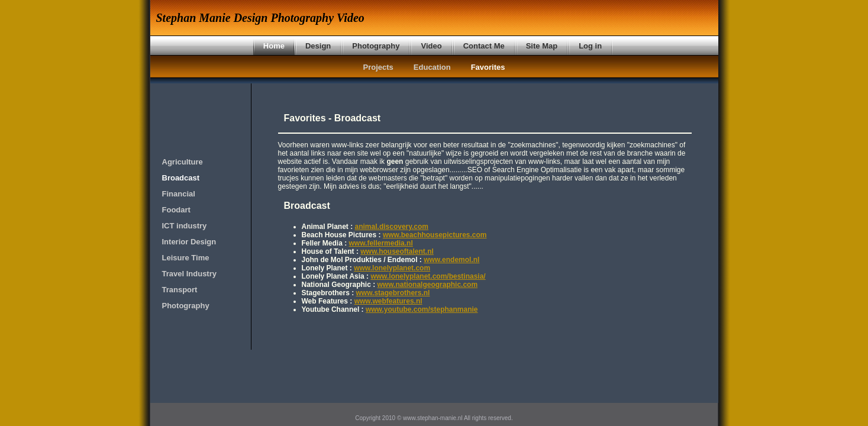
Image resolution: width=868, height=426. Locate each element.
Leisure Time (186, 258)
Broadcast (181, 178)
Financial (179, 194)
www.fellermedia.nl (381, 243)
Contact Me (484, 46)
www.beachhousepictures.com (435, 235)
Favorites (488, 67)
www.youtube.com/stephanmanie (422, 309)
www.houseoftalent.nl (397, 251)
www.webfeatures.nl (388, 301)
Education (432, 67)
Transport (180, 290)
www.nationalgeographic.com (428, 285)
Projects (378, 67)
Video (431, 46)
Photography (376, 46)
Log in (590, 46)
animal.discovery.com (392, 227)
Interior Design (189, 242)
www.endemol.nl (451, 260)
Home (274, 46)
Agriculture (183, 162)
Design (318, 46)
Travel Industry (189, 274)
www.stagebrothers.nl (393, 293)
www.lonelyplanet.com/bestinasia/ (428, 276)
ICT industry (185, 226)
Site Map (542, 46)
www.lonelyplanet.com (392, 268)
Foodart (176, 210)
